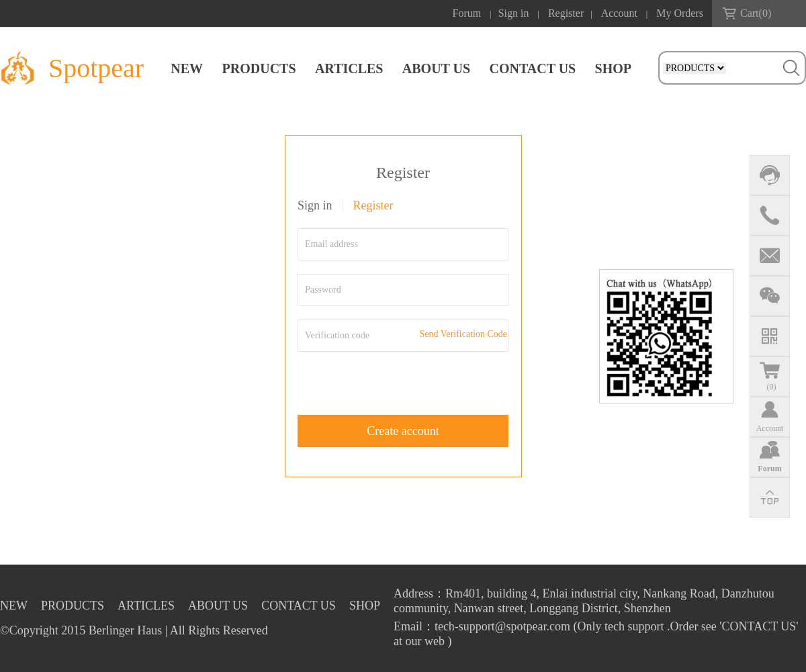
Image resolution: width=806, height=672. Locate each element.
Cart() (756, 13)
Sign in (514, 13)
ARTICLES (349, 68)
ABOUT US (436, 68)
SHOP (613, 68)
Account (619, 13)
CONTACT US (532, 68)
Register (566, 13)
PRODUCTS (259, 68)
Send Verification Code (463, 334)
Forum (467, 13)
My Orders (680, 13)
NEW (187, 68)
